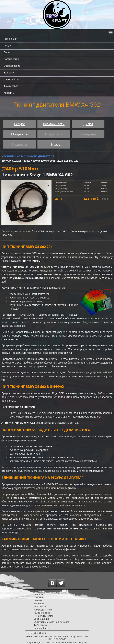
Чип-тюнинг (10, 39)
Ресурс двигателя (43, 610)
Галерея (38, 600)
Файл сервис (11, 86)
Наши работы (11, 79)
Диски (7, 52)
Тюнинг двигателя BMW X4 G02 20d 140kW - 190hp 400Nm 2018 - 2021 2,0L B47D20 (57, 638)
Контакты (9, 93)
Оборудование (12, 66)
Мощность (19, 134)
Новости (38, 594)
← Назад (54, 144)
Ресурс (8, 46)
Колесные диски (42, 613)
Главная (38, 591)
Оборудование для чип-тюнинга (51, 622)
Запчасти (9, 73)
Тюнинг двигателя (44, 616)
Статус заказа (37, 633)
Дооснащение (12, 59)
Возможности (54, 124)
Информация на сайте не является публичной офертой (57, 642)
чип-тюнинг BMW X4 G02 (19, 423)
